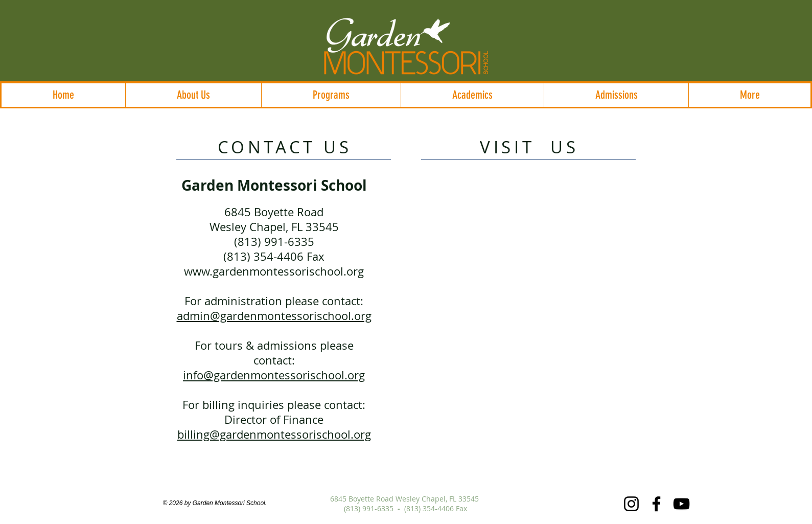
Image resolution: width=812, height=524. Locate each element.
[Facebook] (656, 504)
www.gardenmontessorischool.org (274, 271)
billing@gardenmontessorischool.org (274, 434)
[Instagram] (631, 504)
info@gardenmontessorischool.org (274, 375)
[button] (193, 95)
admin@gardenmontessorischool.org (274, 316)
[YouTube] (681, 504)
